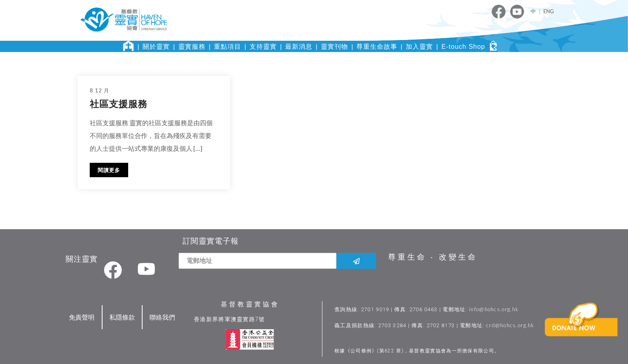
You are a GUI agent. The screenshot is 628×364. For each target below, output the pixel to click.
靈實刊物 (334, 47)
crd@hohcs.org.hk (511, 324)
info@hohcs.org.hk (494, 308)
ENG (549, 11)
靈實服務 (192, 47)
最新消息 (299, 47)
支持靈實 (263, 47)
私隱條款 (122, 316)
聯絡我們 (162, 316)
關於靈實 (156, 47)
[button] (583, 332)
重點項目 (227, 47)
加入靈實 (419, 47)
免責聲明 (82, 316)
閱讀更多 (109, 170)
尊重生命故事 (377, 47)
